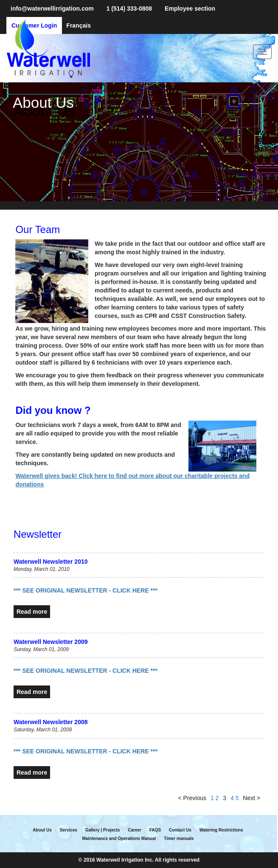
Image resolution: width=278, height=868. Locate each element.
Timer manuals (179, 839)
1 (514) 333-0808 (129, 8)
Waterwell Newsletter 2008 (51, 722)
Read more (32, 612)
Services (69, 830)
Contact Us (180, 830)
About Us (42, 830)
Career (135, 830)
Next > (251, 798)
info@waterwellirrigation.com (52, 8)
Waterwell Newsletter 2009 (51, 642)
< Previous (192, 798)
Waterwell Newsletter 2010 (51, 562)
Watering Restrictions (221, 830)
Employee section (190, 8)
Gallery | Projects (103, 830)
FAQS (155, 830)
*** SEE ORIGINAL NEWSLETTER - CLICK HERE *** (86, 590)
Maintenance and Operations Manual (119, 839)
